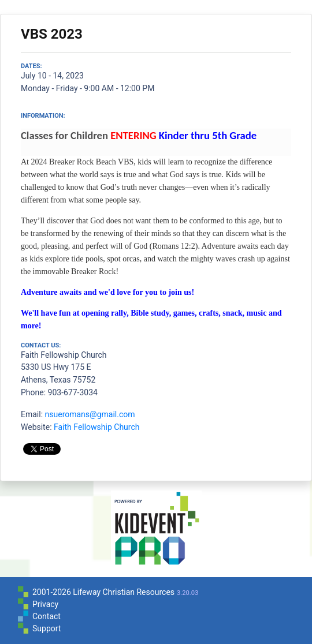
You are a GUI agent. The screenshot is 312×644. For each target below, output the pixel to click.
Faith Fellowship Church (97, 427)
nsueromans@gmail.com (90, 414)
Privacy (45, 604)
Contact (47, 616)
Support (47, 628)
